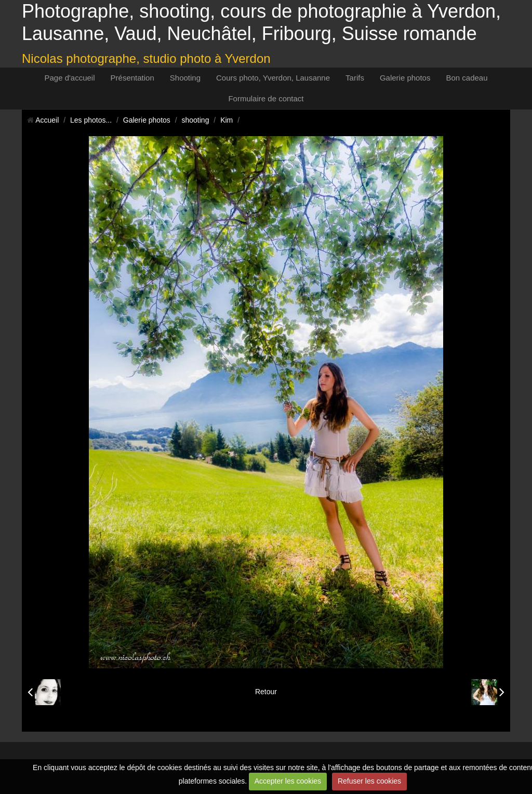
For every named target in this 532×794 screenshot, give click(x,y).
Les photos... (91, 120)
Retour (266, 692)
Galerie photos (405, 78)
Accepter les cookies (288, 781)
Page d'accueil (69, 78)
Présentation (132, 78)
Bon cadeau (467, 78)
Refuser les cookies (369, 781)
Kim (227, 120)
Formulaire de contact (266, 98)
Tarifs (355, 78)
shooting (196, 120)
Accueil (47, 120)
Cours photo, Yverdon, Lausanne (273, 78)
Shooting (185, 78)
